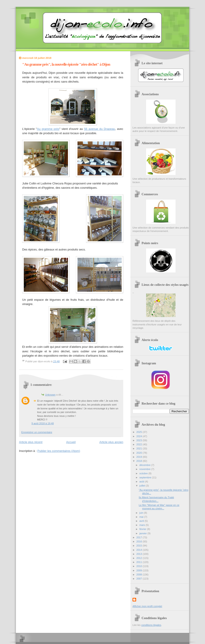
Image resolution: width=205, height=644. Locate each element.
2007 (140, 579)
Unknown (50, 395)
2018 (140, 461)
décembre (145, 465)
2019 (140, 457)
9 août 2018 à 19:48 (43, 423)
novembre (145, 469)
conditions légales (151, 625)
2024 (140, 436)
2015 (140, 546)
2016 (140, 541)
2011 (140, 562)
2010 (140, 566)
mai (142, 517)
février (143, 529)
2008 (140, 575)
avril (142, 521)
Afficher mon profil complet (147, 606)
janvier (143, 533)
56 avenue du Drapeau (100, 129)
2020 (140, 453)
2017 (140, 537)
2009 (140, 570)
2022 (140, 444)
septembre (146, 477)
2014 (140, 550)
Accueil (71, 442)
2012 (140, 558)
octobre (144, 473)
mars (142, 525)
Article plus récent (31, 442)
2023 (140, 440)
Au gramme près (48, 129)
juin (142, 513)
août (142, 482)
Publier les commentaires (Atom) (59, 451)
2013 (140, 554)
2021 (140, 448)
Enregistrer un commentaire (37, 432)
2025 (140, 432)
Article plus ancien (111, 442)
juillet (142, 486)
